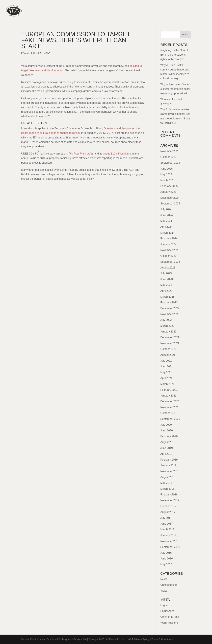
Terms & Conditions (162, 639)
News (164, 579)
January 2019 (168, 465)
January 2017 (168, 535)
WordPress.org (169, 623)
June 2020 (167, 431)
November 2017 (170, 500)
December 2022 (170, 308)
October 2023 (168, 256)
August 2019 (168, 442)
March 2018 (167, 489)
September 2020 (170, 419)
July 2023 (166, 273)
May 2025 (166, 174)
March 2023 (167, 297)
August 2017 (168, 512)
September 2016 (170, 547)
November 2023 (170, 250)
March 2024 (167, 233)
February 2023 (169, 302)
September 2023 (170, 262)
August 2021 (168, 355)
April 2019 (166, 454)
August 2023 (168, 268)
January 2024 (168, 244)
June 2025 (167, 169)
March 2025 (167, 180)
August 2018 (168, 477)
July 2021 (166, 361)
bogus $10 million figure (117, 154)
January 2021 (168, 396)
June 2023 (167, 279)
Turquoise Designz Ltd (74, 639)
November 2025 (170, 151)
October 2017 (168, 506)
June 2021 (167, 366)
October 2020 (168, 413)
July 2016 (166, 553)
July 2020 (166, 425)
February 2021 (169, 390)
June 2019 (167, 448)
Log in (164, 605)
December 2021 (170, 337)
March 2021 (167, 384)
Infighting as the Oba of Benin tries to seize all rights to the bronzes (174, 55)
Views (47, 53)
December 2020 (170, 401)
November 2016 (170, 541)
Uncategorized (169, 585)
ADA (26, 53)
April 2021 (166, 378)
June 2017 (167, 524)
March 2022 (167, 326)
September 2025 (170, 163)
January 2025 (168, 192)
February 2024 (169, 238)
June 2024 (167, 215)
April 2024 (166, 227)
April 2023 (166, 291)
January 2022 (168, 332)
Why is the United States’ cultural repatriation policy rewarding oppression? (175, 89)
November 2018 (170, 471)
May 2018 (166, 483)
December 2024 (170, 198)
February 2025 (169, 186)
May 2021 (166, 372)
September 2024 (170, 204)
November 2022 (170, 314)
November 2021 (170, 343)
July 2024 (166, 209)
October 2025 (168, 157)
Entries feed (167, 611)
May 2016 (166, 564)
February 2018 (169, 495)
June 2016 (167, 559)
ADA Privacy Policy (139, 639)
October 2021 (168, 349)
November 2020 (170, 407)
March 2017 (167, 529)
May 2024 (166, 221)
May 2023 (166, 285)
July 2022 (166, 320)
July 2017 (166, 518)
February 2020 (169, 436)
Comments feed (170, 617)
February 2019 (169, 460)
